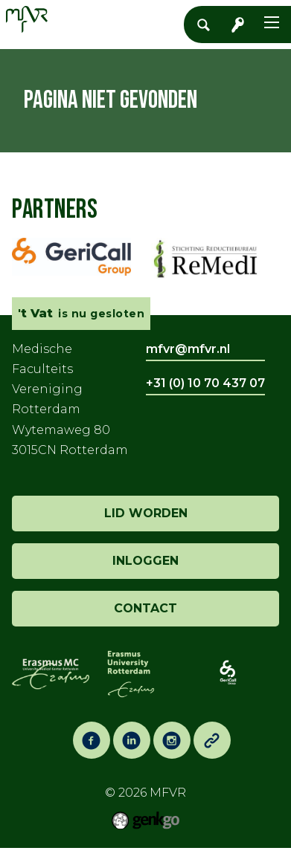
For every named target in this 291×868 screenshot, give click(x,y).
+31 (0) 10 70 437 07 (205, 383)
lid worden (146, 513)
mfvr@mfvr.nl (188, 349)
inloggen (145, 561)
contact (145, 608)
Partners (55, 210)
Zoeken (208, 25)
